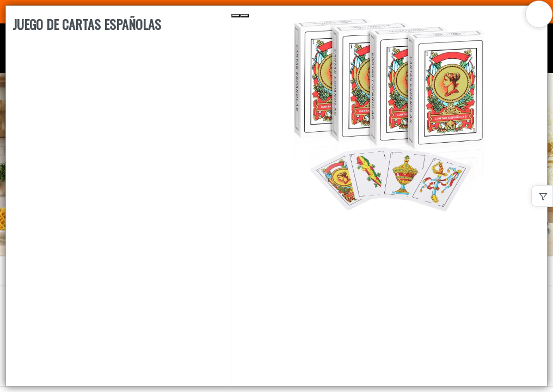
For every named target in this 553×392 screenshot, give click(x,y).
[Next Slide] (244, 16)
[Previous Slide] (236, 16)
